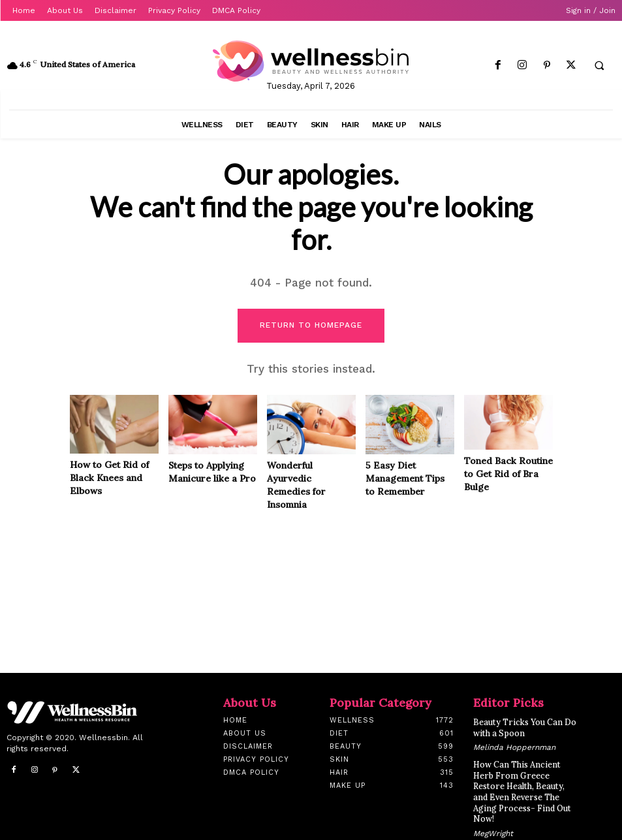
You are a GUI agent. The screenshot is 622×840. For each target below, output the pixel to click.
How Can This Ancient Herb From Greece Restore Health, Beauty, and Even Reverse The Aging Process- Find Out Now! (527, 783)
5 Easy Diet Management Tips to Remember (405, 478)
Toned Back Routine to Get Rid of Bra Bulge (508, 474)
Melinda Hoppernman (514, 746)
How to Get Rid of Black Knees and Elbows (109, 478)
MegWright (493, 818)
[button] (599, 66)
